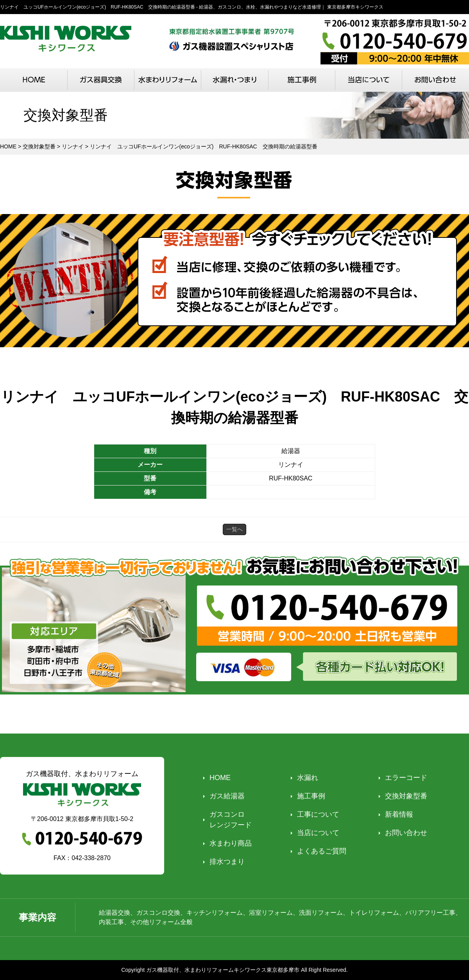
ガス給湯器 (227, 796)
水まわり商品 (231, 843)
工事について (318, 814)
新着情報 (399, 814)
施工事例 (311, 796)
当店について (318, 833)
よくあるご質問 (322, 851)
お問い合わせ (406, 833)
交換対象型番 (406, 796)
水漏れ (308, 778)
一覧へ (234, 529)
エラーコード (406, 778)
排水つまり (227, 862)
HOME (220, 778)
